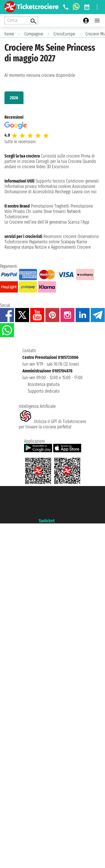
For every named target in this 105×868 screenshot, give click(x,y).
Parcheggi (63, 192)
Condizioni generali (82, 181)
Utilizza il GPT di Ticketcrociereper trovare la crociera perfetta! (53, 424)
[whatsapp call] (76, 7)
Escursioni (60, 167)
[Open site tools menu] (97, 7)
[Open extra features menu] (21, 21)
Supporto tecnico (50, 181)
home (9, 34)
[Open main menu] (97, 21)
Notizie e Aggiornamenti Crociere (63, 247)
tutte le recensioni (20, 142)
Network (74, 211)
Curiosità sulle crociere (60, 156)
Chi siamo (34, 211)
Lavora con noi (84, 192)
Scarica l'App (79, 222)
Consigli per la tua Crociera (59, 161)
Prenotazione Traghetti (50, 206)
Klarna (82, 242)
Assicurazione (84, 186)
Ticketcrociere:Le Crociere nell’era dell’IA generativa (36, 219)
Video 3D (43, 167)
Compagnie (34, 34)
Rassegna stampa (19, 247)
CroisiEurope (64, 34)
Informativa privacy (21, 186)
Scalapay (68, 242)
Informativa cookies (54, 186)
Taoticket (47, 521)
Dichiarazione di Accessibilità (29, 192)
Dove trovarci (55, 211)
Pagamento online (44, 242)
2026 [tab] (14, 98)
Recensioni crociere (60, 236)
